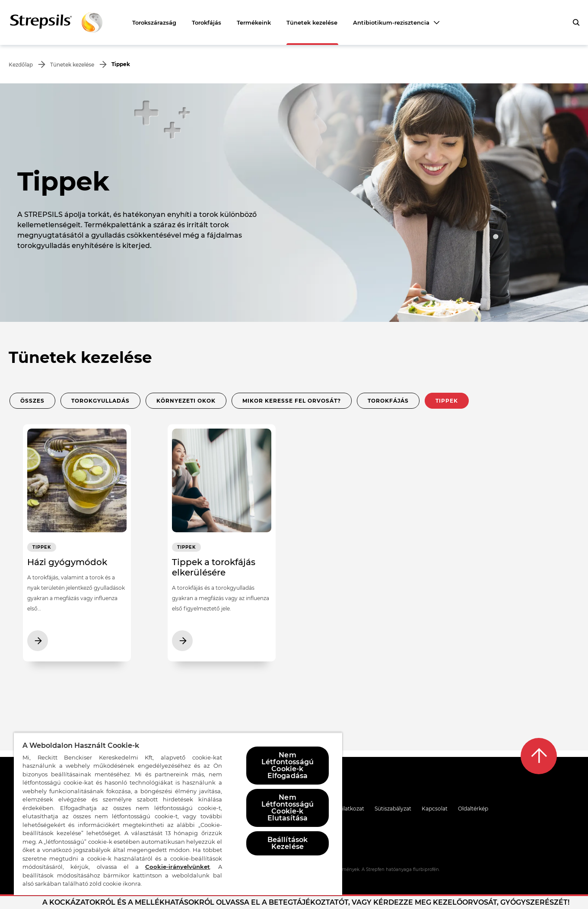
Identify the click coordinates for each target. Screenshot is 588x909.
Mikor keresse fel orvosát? (292, 401)
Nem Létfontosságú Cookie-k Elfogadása (288, 765)
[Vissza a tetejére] (539, 756)
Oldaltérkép (473, 809)
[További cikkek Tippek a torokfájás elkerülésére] (221, 546)
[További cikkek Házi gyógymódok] (77, 546)
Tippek (447, 401)
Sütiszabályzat (393, 809)
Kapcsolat (435, 809)
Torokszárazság (154, 22)
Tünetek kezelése (312, 22)
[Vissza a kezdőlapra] (56, 22)
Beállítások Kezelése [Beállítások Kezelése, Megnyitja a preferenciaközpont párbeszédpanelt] (288, 843)
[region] (178, 814)
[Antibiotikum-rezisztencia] (396, 22)
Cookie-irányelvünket (178, 867)
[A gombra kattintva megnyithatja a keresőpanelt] (576, 22)
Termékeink (254, 22)
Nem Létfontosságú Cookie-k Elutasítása (288, 808)
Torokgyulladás (100, 401)
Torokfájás (207, 22)
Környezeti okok (186, 401)
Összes (32, 401)
